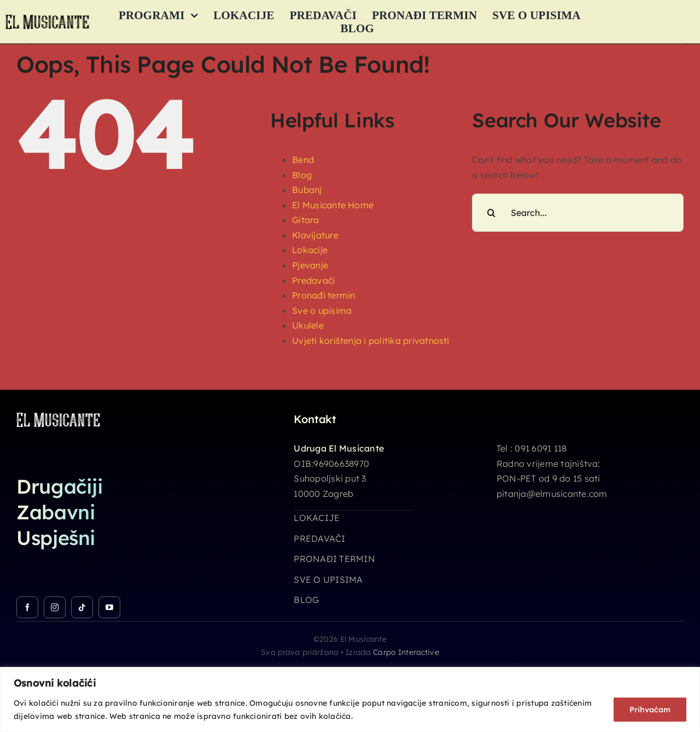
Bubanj (307, 190)
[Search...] (578, 213)
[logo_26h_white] (58, 417)
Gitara (305, 220)
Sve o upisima (322, 311)
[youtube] (109, 607)
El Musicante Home (333, 205)
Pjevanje (310, 265)
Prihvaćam (650, 710)
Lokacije (310, 250)
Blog (302, 175)
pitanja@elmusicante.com (552, 494)
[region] (350, 699)
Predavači (313, 280)
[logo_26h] (47, 19)
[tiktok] (82, 607)
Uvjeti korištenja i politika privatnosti (371, 341)
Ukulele (308, 325)
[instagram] (55, 607)
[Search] (491, 213)
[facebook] (27, 607)
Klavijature (315, 235)
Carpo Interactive (406, 652)
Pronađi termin (323, 295)
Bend (303, 160)
